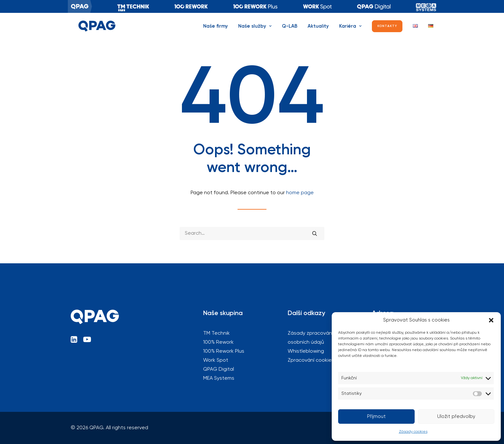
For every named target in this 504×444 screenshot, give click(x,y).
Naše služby (255, 31)
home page (300, 193)
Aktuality (318, 31)
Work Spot (216, 360)
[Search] (252, 234)
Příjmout (376, 417)
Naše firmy (216, 31)
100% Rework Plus (256, 6)
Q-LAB (290, 31)
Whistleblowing (306, 351)
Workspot (317, 6)
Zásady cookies (413, 432)
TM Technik (133, 6)
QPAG (80, 6)
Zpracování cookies (311, 360)
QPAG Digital (374, 6)
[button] (491, 320)
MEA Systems (426, 6)
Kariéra (350, 31)
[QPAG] (94, 31)
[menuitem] (80, 6)
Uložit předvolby (456, 417)
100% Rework (191, 6)
